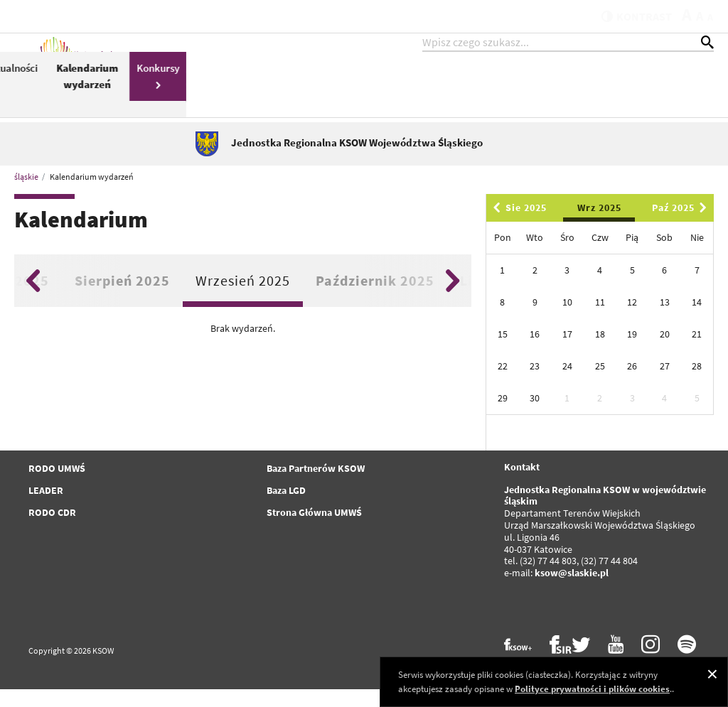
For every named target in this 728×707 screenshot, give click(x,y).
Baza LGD (286, 508)
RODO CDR (52, 530)
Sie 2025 (518, 225)
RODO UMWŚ (57, 486)
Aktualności (539, 83)
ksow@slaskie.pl (572, 590)
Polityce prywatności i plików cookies (592, 689)
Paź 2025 (682, 225)
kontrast (627, 16)
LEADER (46, 508)
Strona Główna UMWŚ (314, 530)
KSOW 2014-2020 (231, 91)
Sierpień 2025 (122, 298)
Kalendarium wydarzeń (615, 91)
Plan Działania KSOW (469, 99)
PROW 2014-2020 (299, 99)
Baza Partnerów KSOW (316, 486)
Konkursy (685, 90)
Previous (33, 298)
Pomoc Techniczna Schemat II (381, 91)
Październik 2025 (375, 298)
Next (453, 298)
